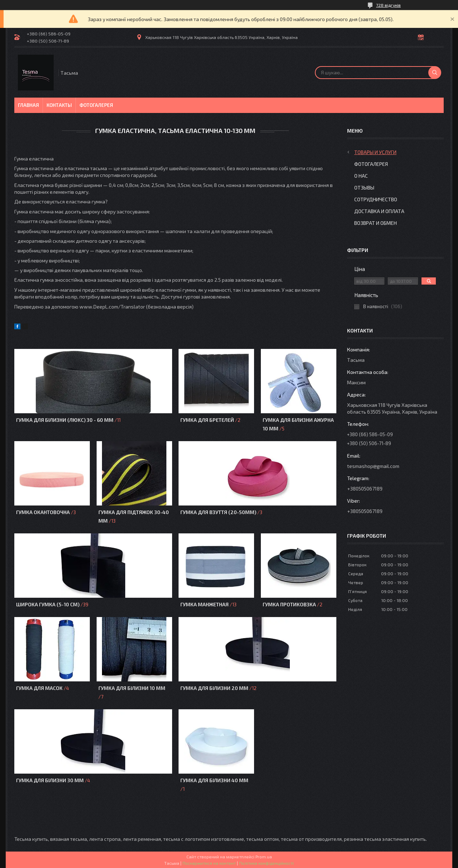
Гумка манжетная (204, 604)
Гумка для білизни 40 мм (214, 780)
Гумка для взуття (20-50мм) (218, 512)
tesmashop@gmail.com (373, 466)
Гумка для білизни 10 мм (132, 688)
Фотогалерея (96, 105)
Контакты (59, 105)
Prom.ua (264, 857)
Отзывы (364, 188)
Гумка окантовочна (43, 512)
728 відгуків (388, 5)
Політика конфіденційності (266, 863)
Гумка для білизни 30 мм (50, 780)
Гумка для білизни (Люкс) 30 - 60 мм (65, 420)
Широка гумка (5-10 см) (48, 604)
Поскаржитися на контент (209, 863)
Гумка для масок (40, 688)
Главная (28, 105)
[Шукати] (435, 73)
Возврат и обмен (376, 223)
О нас (361, 176)
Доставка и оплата (379, 211)
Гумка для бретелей (207, 420)
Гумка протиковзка (289, 604)
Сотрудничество (376, 199)
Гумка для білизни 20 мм (214, 688)
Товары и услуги (375, 152)
